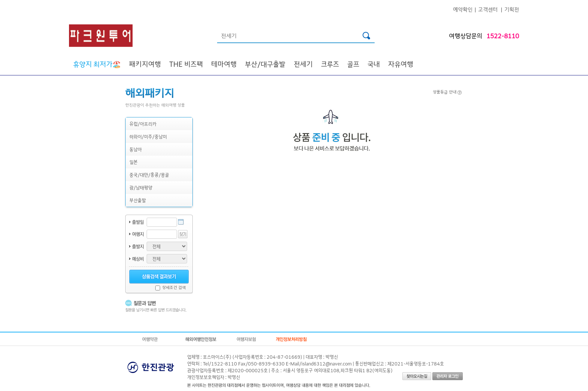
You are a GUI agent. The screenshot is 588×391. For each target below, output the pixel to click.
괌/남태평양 (141, 187)
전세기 (303, 64)
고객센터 (488, 9)
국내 (374, 64)
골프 (353, 64)
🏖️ (97, 64)
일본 (133, 162)
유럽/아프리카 (143, 124)
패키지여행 (145, 64)
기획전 (512, 9)
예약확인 (463, 9)
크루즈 (330, 64)
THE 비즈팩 (186, 64)
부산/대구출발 (265, 64)
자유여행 (401, 64)
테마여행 (224, 64)
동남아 (136, 149)
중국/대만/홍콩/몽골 (149, 175)
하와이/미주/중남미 (148, 136)
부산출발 (138, 200)
